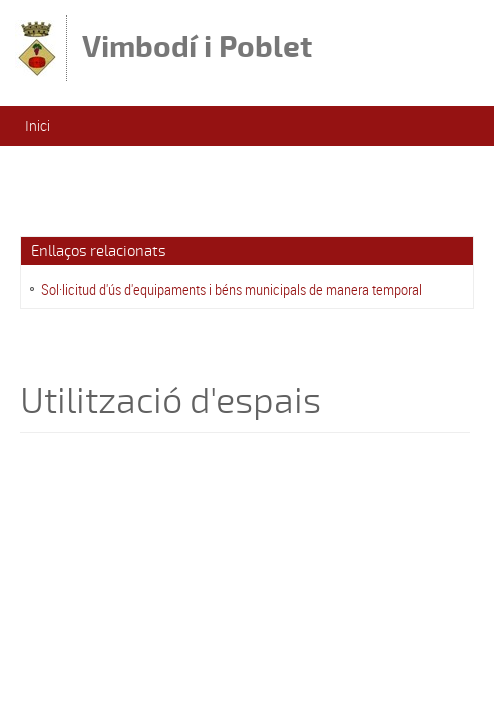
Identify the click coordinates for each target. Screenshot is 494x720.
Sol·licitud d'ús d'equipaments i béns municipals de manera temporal (231, 289)
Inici (37, 125)
